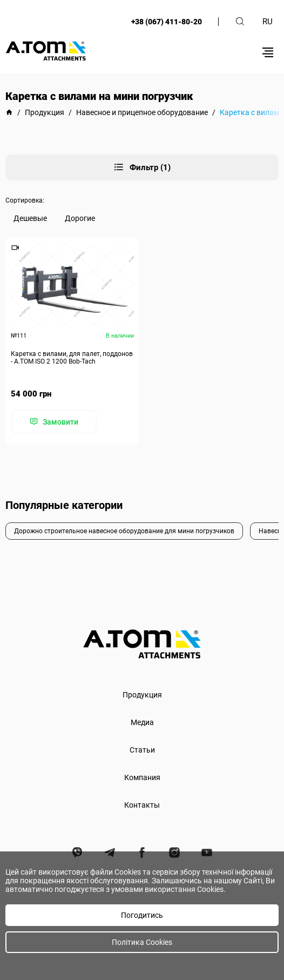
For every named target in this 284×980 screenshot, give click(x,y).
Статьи (142, 750)
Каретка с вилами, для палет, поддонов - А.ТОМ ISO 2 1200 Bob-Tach (72, 358)
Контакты (142, 805)
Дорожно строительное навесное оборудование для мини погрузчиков (124, 531)
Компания (142, 777)
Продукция (142, 695)
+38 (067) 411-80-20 (167, 22)
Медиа (142, 722)
